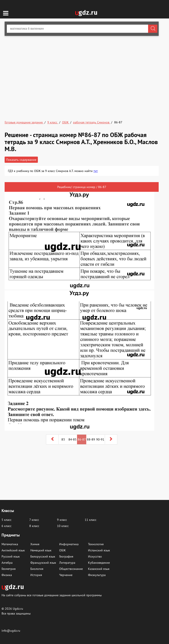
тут (96, 171)
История (36, 575)
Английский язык (13, 550)
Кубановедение (99, 563)
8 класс (34, 526)
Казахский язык (99, 569)
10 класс (63, 526)
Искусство (95, 556)
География (66, 556)
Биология (37, 569)
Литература (67, 563)
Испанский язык (99, 550)
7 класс (34, 520)
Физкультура (97, 575)
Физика (7, 575)
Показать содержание (21, 160)
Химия (35, 544)
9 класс (62, 520)
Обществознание (71, 569)
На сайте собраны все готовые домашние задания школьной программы (52, 595)
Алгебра (7, 563)
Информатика (69, 544)
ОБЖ (62, 550)
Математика (10, 544)
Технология (96, 544)
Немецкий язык (41, 550)
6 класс (6, 526)
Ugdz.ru (18, 609)
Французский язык (43, 563)
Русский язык (11, 556)
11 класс (91, 520)
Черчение (66, 575)
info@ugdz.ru (11, 631)
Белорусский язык (43, 556)
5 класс (6, 520)
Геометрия (9, 569)
